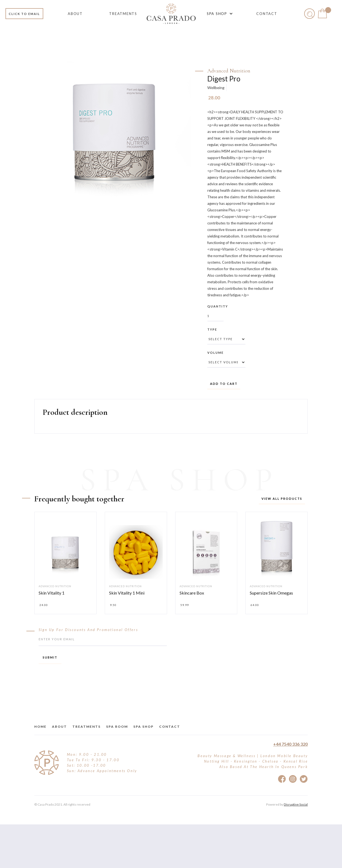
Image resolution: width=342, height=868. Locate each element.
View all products (282, 499)
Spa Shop (144, 727)
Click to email (24, 14)
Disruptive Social (296, 804)
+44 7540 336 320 (290, 744)
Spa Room (117, 727)
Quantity (218, 306)
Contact (170, 727)
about (59, 727)
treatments (87, 727)
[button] (219, 14)
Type (212, 329)
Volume (215, 353)
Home (40, 727)
